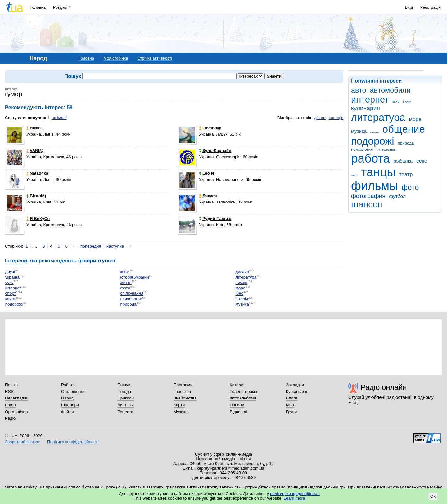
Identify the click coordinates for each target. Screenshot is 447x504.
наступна (115, 246)
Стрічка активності (155, 58)
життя (126, 283)
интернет (370, 100)
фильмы (375, 186)
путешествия (386, 149)
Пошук (124, 385)
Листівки (126, 405)
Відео (10, 405)
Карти (179, 405)
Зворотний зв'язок (22, 442)
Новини (237, 405)
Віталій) (36, 196)
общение (404, 129)
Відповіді (238, 412)
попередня (91, 246)
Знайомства (185, 398)
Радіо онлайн (384, 387)
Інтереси (16, 261)
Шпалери (70, 405)
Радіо (10, 418)
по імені (59, 118)
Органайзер (16, 412)
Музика (181, 412)
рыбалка (403, 161)
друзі (10, 272)
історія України (135, 277)
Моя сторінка (116, 58)
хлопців (336, 118)
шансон (367, 204)
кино (396, 101)
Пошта (11, 385)
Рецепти (125, 412)
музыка (375, 132)
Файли (68, 412)
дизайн (242, 272)
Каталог (237, 385)
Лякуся (208, 196)
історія (242, 299)
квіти (125, 272)
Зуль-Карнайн (215, 151)
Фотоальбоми (243, 398)
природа (406, 143)
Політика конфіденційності (73, 442)
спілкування (132, 294)
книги (407, 101)
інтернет (13, 288)
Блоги (292, 398)
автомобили (390, 90)
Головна (38, 7)
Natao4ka (37, 173)
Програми (183, 385)
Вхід (409, 7)
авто (359, 90)
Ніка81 (35, 128)
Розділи (60, 7)
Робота (68, 385)
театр (406, 174)
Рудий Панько (215, 219)
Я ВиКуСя (38, 219)
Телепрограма (244, 392)
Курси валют (298, 392)
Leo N (206, 173)
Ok (433, 496)
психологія (131, 299)
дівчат (320, 118)
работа (370, 158)
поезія (241, 283)
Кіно (239, 294)
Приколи (126, 398)
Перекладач (17, 398)
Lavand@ (210, 128)
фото (410, 187)
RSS (9, 392)
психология (362, 149)
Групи (291, 412)
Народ (67, 398)
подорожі (373, 141)
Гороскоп (182, 392)
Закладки (295, 385)
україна (12, 277)
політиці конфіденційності (295, 494)
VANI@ (35, 151)
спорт (354, 175)
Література (246, 277)
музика (359, 131)
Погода (124, 392)
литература (378, 117)
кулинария (366, 108)
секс (422, 161)
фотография (368, 196)
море (415, 119)
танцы (379, 172)
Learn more (294, 498)
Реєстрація (431, 7)
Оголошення (73, 392)
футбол (397, 196)
